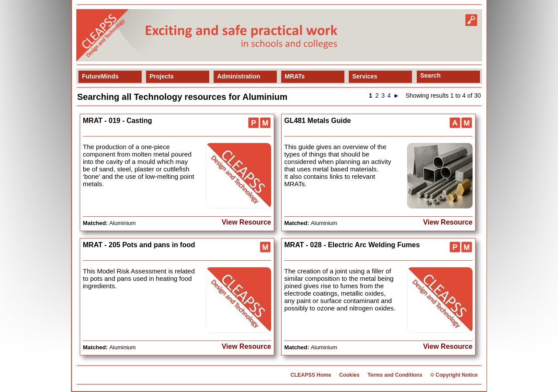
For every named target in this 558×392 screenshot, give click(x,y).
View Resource (246, 222)
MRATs (295, 76)
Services (365, 76)
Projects (162, 76)
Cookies (349, 375)
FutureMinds (100, 76)
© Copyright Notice (454, 375)
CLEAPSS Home (311, 375)
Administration (239, 76)
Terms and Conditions (395, 375)
